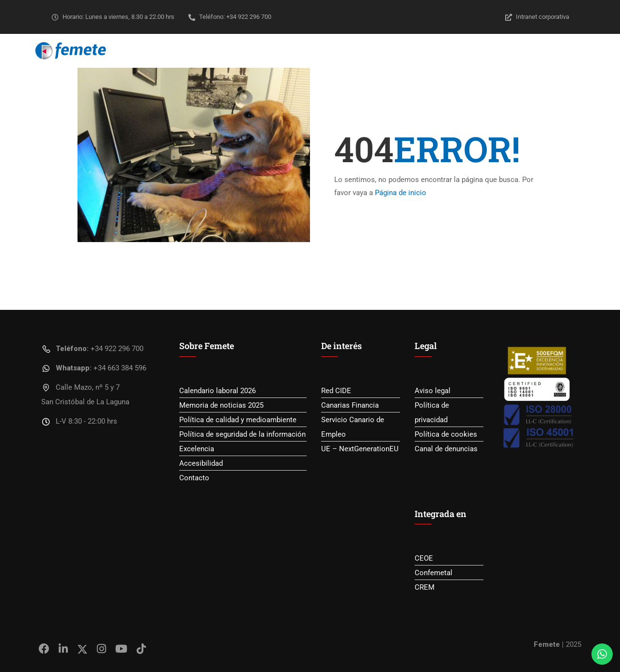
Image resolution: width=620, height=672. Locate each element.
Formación (362, 51)
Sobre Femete (252, 51)
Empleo (411, 51)
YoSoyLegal (532, 51)
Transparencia (467, 51)
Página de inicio (401, 193)
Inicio (201, 51)
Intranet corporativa (537, 17)
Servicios (309, 51)
